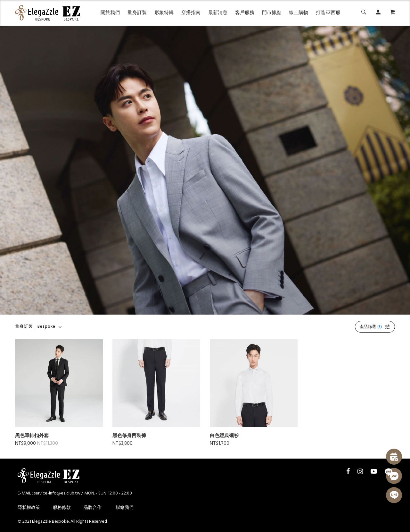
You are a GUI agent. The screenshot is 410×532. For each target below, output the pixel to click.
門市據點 (272, 13)
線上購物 (299, 13)
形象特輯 (164, 13)
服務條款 (62, 508)
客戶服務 (245, 13)
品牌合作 (93, 508)
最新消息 (218, 13)
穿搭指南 (191, 13)
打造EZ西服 (328, 13)
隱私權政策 (29, 508)
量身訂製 (137, 13)
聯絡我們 (125, 508)
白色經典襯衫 (224, 436)
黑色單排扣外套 (32, 436)
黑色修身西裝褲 (129, 436)
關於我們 (110, 13)
